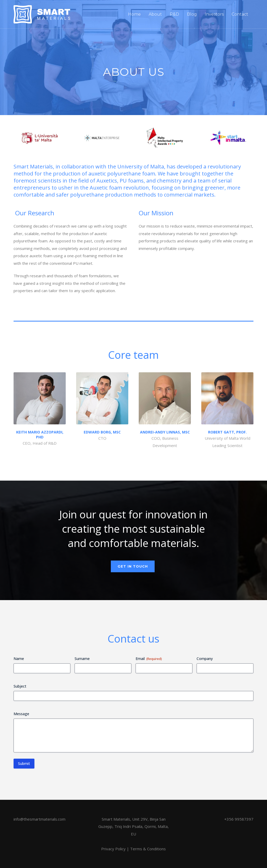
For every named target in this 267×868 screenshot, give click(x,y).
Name (19, 659)
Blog (192, 14)
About (155, 14)
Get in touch (133, 566)
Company (205, 659)
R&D (174, 14)
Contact (240, 14)
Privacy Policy (113, 849)
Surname (82, 659)
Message (21, 714)
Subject (20, 686)
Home (134, 14)
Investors (214, 14)
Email (149, 659)
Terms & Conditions (148, 849)
